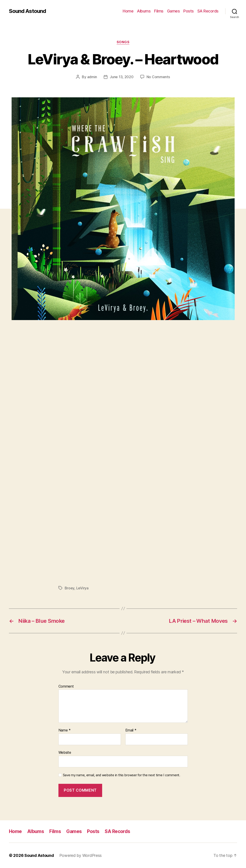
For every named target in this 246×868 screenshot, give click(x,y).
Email (131, 730)
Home (128, 11)
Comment (66, 686)
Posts (189, 11)
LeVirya (82, 588)
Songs (123, 42)
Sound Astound (27, 11)
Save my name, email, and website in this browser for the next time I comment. (122, 775)
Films (159, 11)
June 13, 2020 (122, 77)
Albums (144, 11)
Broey (70, 588)
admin (92, 77)
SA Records (208, 11)
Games (174, 11)
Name (65, 730)
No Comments (158, 77)
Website (65, 752)
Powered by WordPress (81, 855)
